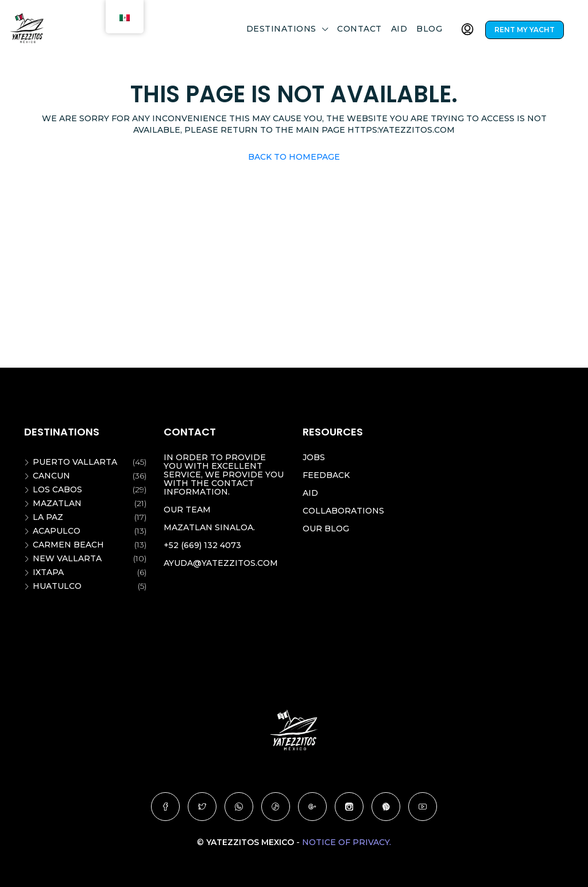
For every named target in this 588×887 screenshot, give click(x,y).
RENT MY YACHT (525, 30)
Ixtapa (48, 572)
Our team (187, 510)
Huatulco (57, 586)
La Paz (48, 517)
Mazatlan (57, 503)
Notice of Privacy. (347, 842)
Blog (429, 29)
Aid (399, 29)
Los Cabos (57, 489)
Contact (359, 29)
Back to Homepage (294, 157)
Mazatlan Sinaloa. (209, 527)
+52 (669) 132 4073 (202, 545)
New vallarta (67, 558)
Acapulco (57, 531)
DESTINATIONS (281, 29)
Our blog (326, 529)
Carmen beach (68, 545)
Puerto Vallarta (75, 462)
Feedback (326, 475)
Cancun (51, 476)
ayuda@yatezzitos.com (221, 563)
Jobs (314, 457)
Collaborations (343, 511)
